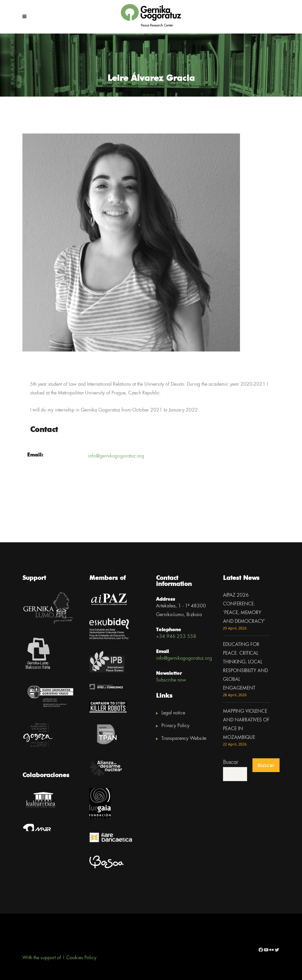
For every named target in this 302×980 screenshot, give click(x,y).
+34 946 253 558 (176, 637)
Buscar (231, 763)
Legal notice (173, 713)
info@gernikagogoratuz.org (116, 456)
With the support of (42, 958)
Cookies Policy (81, 958)
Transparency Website (184, 739)
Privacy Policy (175, 726)
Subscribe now (171, 680)
